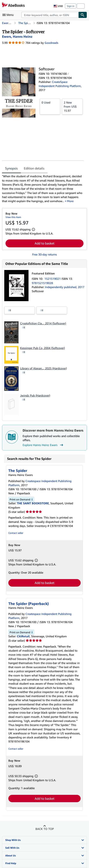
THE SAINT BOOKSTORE (33, 503)
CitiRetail (23, 636)
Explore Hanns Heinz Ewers (43, 445)
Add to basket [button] (44, 243)
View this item (13, 217)
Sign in (71, 6)
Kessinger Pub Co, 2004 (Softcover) (42, 348)
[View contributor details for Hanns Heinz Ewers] (17, 36)
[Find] (83, 15)
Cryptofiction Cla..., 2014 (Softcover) (43, 323)
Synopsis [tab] (11, 168)
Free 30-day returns (44, 254)
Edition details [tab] (34, 168)
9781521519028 (42, 283)
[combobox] (50, 15)
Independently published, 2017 (65, 287)
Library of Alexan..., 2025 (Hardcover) (43, 368)
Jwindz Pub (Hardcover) (35, 395)
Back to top (45, 829)
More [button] (70, 201)
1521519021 (53, 279)
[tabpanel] (43, 189)
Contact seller (16, 533)
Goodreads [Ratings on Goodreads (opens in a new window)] (51, 43)
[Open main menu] (9, 15)
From (72, 106)
